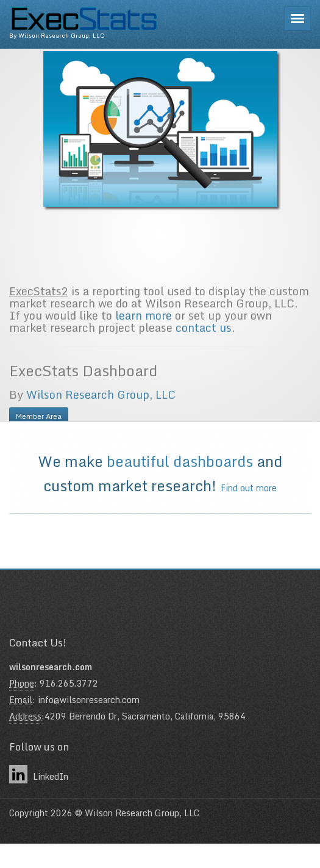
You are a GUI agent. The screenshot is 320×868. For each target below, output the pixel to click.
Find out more (249, 488)
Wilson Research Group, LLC (101, 416)
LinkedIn (39, 774)
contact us (204, 349)
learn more (144, 337)
